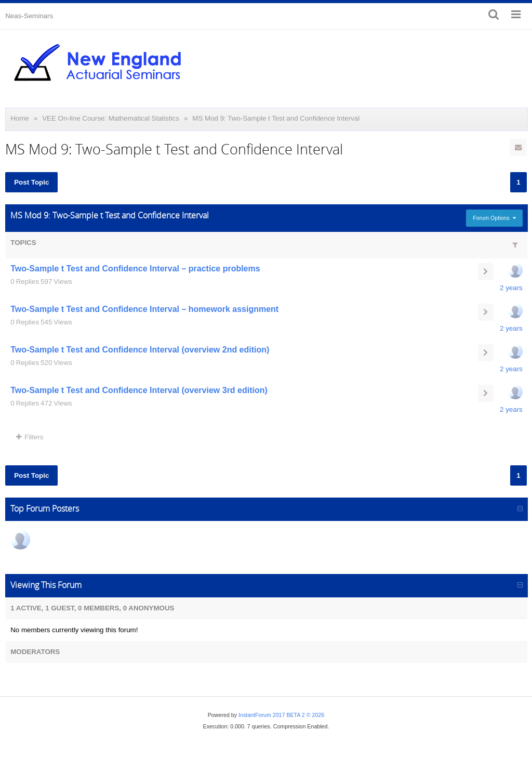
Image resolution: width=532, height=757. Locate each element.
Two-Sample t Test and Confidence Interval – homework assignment (144, 309)
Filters (30, 437)
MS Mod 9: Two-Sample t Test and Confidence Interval (276, 118)
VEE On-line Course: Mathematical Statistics (111, 118)
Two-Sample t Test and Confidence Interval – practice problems (135, 269)
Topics (23, 243)
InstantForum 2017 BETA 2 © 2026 (281, 715)
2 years (511, 288)
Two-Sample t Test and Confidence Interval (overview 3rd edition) (139, 390)
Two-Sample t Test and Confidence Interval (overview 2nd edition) (140, 350)
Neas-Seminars (29, 16)
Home (20, 118)
